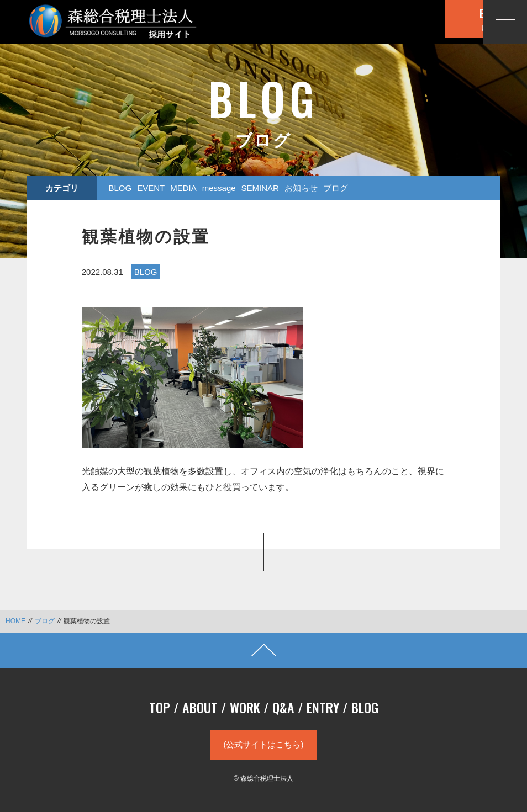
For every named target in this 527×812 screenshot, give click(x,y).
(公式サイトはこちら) (264, 744)
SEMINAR (260, 188)
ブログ (336, 188)
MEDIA (183, 188)
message (219, 188)
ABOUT (200, 707)
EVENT (151, 188)
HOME (15, 621)
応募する (414, 21)
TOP (160, 707)
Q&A (283, 707)
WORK (245, 707)
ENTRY (323, 707)
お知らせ (301, 188)
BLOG (120, 188)
